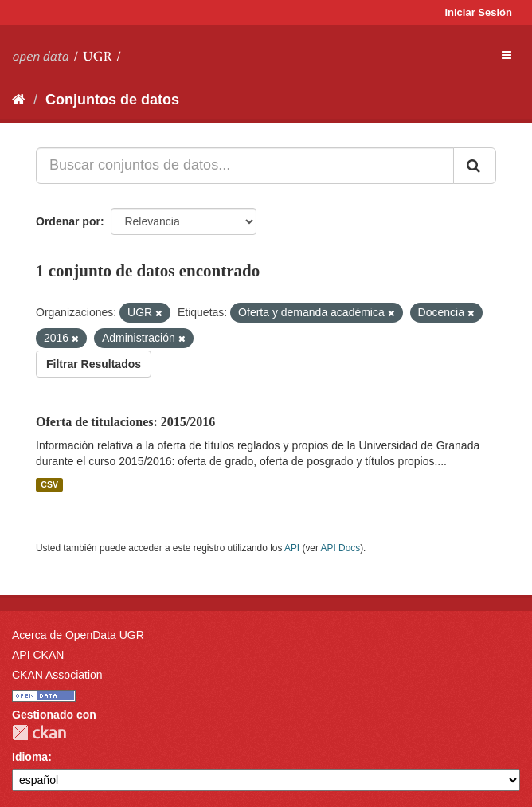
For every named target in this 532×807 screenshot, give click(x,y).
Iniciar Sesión (478, 12)
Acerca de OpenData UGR (78, 635)
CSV (49, 484)
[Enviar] (475, 166)
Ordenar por (68, 221)
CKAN (39, 733)
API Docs (341, 548)
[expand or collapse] (507, 55)
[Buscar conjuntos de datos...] (245, 166)
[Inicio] (19, 100)
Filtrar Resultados (94, 364)
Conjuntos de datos (112, 100)
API (292, 548)
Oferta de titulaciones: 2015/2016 (125, 422)
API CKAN (38, 655)
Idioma (30, 757)
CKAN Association (57, 675)
